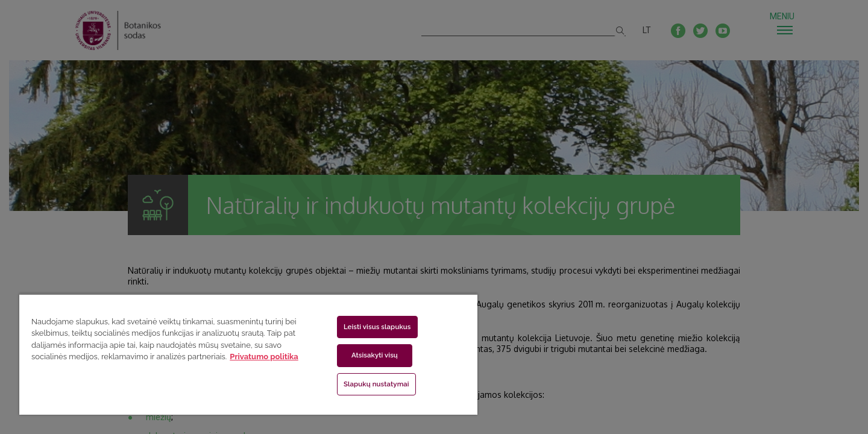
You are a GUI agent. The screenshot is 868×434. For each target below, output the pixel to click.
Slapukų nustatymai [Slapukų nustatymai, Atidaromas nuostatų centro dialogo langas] (376, 384)
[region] (248, 354)
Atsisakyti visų (375, 355)
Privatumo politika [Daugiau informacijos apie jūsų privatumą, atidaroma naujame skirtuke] (264, 357)
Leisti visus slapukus (377, 327)
